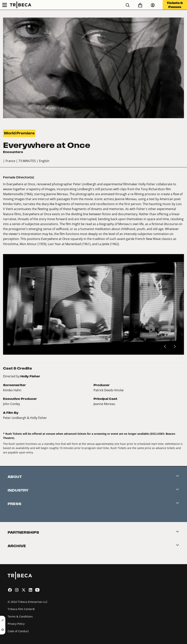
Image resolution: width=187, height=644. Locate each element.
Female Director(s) (19, 177)
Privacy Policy (16, 624)
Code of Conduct (18, 631)
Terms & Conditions (20, 616)
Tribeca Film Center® (21, 609)
